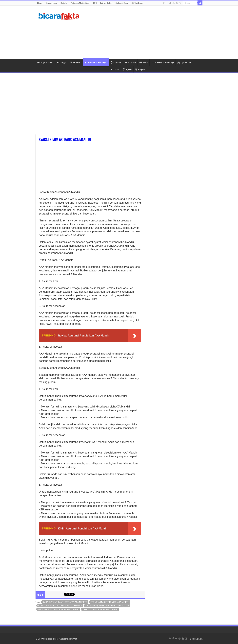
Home (40, 3)
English (140, 69)
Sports (127, 69)
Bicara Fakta (196, 639)
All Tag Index (137, 3)
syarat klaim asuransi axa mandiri (100, 609)
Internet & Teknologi (163, 62)
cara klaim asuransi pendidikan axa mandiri (60, 606)
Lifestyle (116, 62)
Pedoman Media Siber (80, 3)
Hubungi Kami (122, 3)
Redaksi (64, 3)
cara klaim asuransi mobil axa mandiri (110, 602)
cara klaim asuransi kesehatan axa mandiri (65, 602)
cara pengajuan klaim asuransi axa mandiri (108, 606)
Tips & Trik (184, 62)
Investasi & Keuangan (96, 62)
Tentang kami (51, 3)
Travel (115, 69)
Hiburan (76, 62)
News (144, 62)
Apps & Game (45, 62)
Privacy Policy (106, 3)
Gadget (62, 62)
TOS (95, 3)
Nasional (130, 62)
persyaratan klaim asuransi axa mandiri (58, 609)
